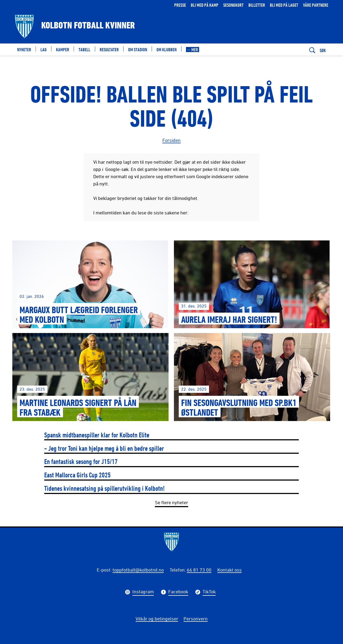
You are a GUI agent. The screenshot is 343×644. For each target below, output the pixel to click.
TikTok (209, 592)
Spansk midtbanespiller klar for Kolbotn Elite (97, 435)
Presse (180, 5)
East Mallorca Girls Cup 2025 (77, 475)
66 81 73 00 (199, 570)
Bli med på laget (284, 5)
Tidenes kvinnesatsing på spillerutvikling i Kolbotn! (105, 488)
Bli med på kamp (205, 5)
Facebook (178, 592)
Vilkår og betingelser (157, 619)
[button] (193, 50)
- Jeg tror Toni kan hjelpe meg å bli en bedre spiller (104, 448)
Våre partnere (316, 5)
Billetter (257, 5)
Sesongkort (233, 5)
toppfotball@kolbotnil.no (138, 570)
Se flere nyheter (171, 502)
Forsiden (171, 140)
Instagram (143, 592)
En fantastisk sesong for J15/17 (81, 461)
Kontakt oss (230, 570)
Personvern (196, 619)
